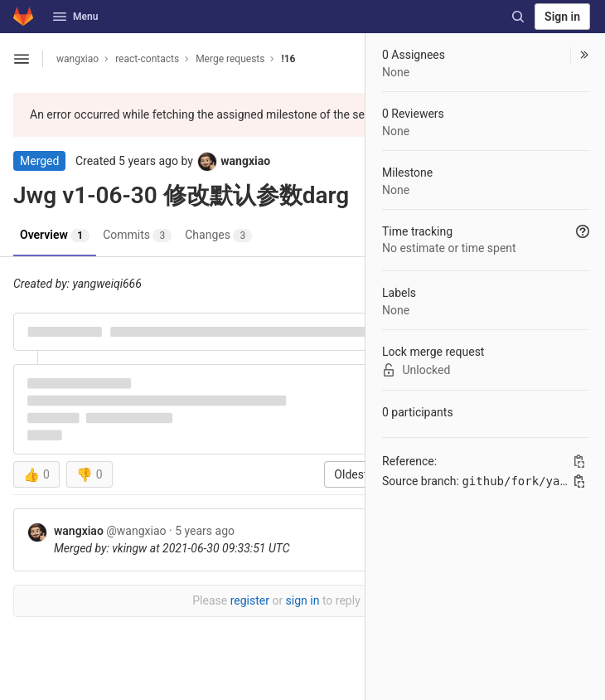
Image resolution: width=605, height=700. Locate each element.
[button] (580, 55)
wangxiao (77, 59)
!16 (288, 59)
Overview (55, 235)
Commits (137, 235)
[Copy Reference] (579, 461)
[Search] (518, 17)
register (250, 600)
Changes (218, 235)
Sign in (562, 17)
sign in (303, 600)
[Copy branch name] (579, 481)
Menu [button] (75, 17)
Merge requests (230, 59)
